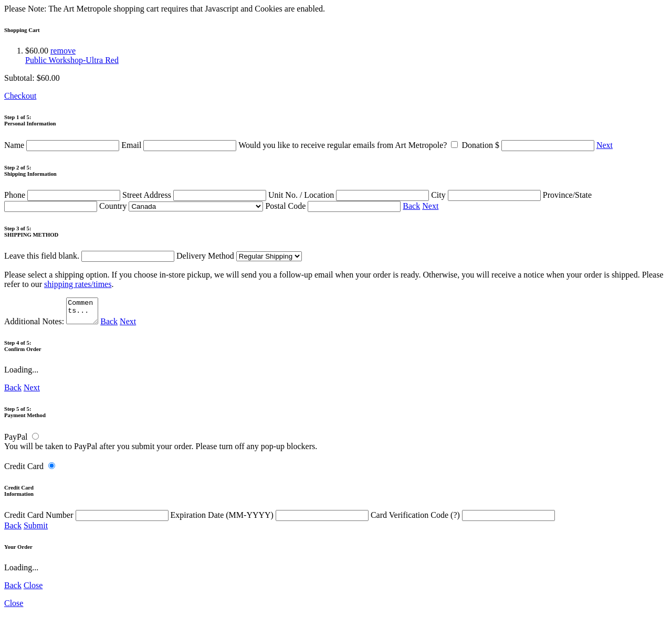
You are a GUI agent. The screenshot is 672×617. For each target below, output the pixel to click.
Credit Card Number (87, 520)
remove (63, 51)
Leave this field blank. (89, 256)
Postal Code (334, 206)
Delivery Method (239, 256)
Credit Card (24, 471)
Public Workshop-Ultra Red (72, 60)
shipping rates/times (78, 284)
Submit (36, 530)
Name (63, 145)
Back (411, 206)
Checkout (20, 96)
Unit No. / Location (350, 195)
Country (181, 206)
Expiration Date (271, 520)
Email (180, 145)
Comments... (83, 313)
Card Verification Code (463, 520)
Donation (529, 145)
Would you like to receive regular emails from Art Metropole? (350, 145)
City (487, 195)
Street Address (195, 195)
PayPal (16, 442)
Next (605, 145)
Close (33, 590)
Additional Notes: (52, 326)
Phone (63, 195)
